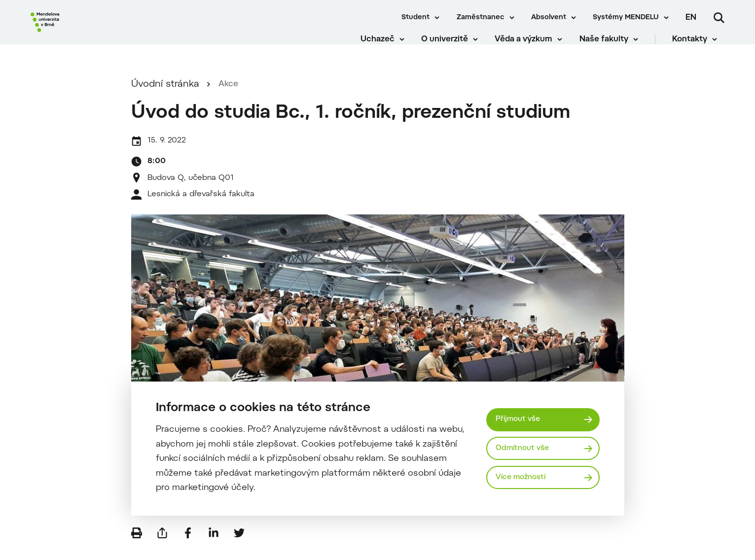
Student (415, 18)
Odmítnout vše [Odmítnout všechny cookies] (526, 448)
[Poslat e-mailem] (162, 545)
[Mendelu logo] (89, 31)
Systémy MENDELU (626, 18)
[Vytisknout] (137, 545)
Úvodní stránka (165, 97)
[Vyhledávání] (719, 18)
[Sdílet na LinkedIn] (214, 545)
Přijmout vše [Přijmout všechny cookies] (521, 418)
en (691, 18)
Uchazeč (384, 44)
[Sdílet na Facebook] (188, 545)
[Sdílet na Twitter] (239, 545)
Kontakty (697, 44)
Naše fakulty (611, 44)
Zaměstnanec (481, 18)
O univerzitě (452, 44)
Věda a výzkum (531, 44)
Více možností (525, 479)
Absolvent (549, 18)
